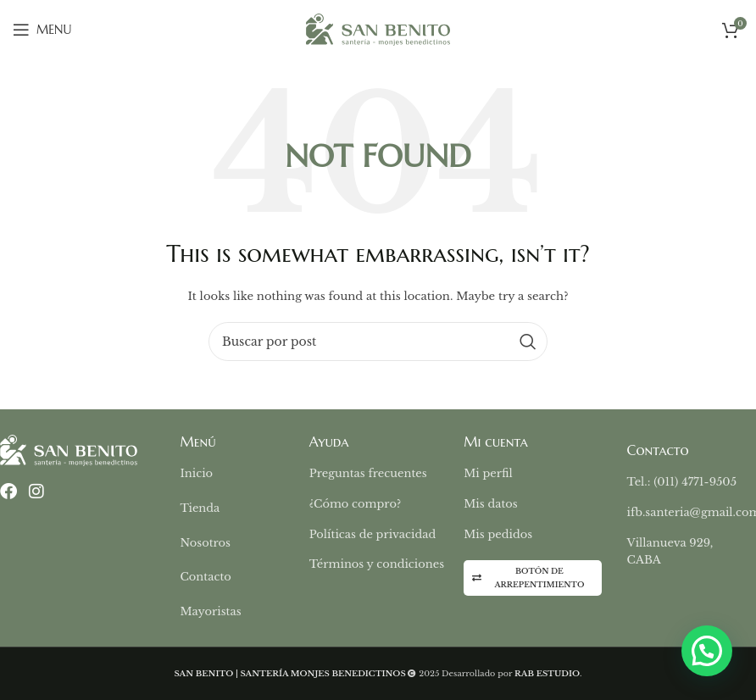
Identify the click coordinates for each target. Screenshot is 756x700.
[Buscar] (378, 342)
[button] (707, 651)
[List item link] (244, 474)
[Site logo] (378, 28)
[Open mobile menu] (42, 30)
